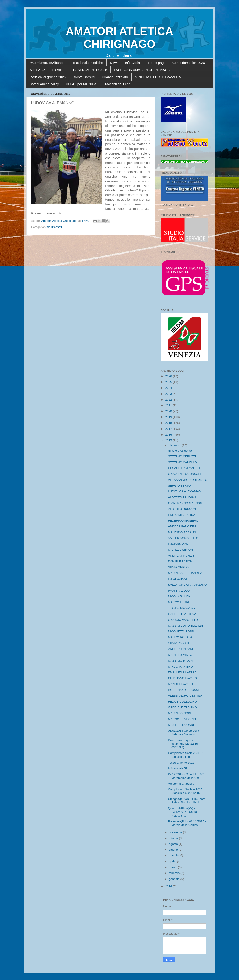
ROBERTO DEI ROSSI (183, 690)
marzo (173, 867)
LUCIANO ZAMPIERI (182, 544)
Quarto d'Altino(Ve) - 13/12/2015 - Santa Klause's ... (182, 812)
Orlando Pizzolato (115, 77)
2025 (169, 382)
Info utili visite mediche (86, 63)
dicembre (175, 445)
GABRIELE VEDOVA (182, 614)
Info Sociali (133, 63)
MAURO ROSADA (180, 637)
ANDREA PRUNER (181, 556)
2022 (169, 400)
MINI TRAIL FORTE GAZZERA (158, 77)
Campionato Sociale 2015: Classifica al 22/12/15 (186, 791)
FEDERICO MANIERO (183, 521)
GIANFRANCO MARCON (185, 503)
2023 (169, 394)
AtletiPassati (54, 227)
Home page (157, 63)
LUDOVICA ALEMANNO (184, 491)
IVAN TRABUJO (179, 591)
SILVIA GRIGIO (178, 567)
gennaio (175, 879)
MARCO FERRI (179, 602)
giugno (174, 850)
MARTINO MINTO (180, 655)
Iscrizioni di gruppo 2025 (48, 77)
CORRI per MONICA (81, 84)
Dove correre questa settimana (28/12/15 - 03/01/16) (184, 744)
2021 (169, 405)
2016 (169, 435)
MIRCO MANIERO (180, 667)
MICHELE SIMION (180, 550)
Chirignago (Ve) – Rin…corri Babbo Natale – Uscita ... (187, 801)
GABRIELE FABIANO (182, 707)
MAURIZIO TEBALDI (182, 532)
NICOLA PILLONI (180, 596)
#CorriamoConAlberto (46, 63)
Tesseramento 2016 (181, 763)
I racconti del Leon (117, 84)
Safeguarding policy (44, 84)
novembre (176, 832)
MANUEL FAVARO (180, 684)
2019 (169, 417)
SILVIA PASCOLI (179, 643)
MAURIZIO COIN (180, 713)
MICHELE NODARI (181, 725)
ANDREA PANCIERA (182, 526)
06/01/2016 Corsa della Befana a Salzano (184, 732)
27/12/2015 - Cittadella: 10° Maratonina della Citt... (186, 776)
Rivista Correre (84, 77)
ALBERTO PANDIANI (182, 497)
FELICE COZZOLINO (182, 702)
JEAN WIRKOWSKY (182, 608)
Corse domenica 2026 (189, 63)
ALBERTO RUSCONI (182, 509)
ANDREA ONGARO (181, 649)
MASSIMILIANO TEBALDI (185, 626)
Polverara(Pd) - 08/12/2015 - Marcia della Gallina (187, 823)
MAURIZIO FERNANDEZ (185, 573)
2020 (169, 411)
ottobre (174, 838)
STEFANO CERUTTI (182, 456)
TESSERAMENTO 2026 (89, 70)
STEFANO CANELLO (182, 462)
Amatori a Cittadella (181, 784)
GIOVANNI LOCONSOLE (185, 474)
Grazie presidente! (180, 451)
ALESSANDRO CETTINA (185, 696)
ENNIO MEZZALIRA (182, 515)
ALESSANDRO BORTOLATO (188, 480)
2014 (169, 886)
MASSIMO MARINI (181, 661)
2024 (169, 388)
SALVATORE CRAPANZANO (187, 585)
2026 (169, 376)
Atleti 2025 (38, 70)
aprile (173, 861)
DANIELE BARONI (181, 561)
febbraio (175, 873)
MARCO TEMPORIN (182, 719)
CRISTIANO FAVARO (182, 678)
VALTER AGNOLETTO (183, 538)
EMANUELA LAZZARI (183, 672)
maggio (174, 855)
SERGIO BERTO (179, 486)
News (114, 63)
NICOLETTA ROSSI (181, 631)
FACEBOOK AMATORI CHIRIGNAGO (142, 70)
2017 (169, 429)
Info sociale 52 (178, 768)
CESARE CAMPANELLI (184, 468)
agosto (174, 844)
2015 (169, 440)
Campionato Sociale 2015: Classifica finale (186, 755)
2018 (169, 423)
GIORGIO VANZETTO (183, 620)
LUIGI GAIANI (177, 579)
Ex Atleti (58, 70)
